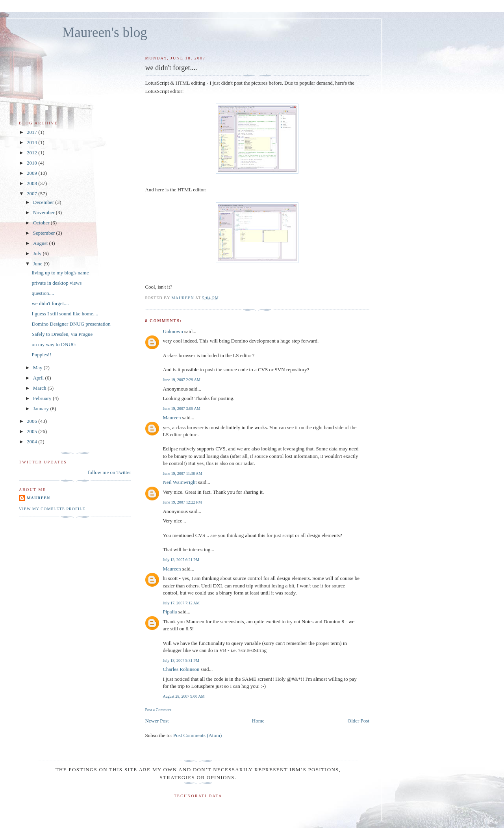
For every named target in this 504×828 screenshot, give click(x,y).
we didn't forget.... (50, 303)
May (38, 368)
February (43, 398)
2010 (32, 163)
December (44, 202)
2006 (32, 421)
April (39, 378)
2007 (32, 194)
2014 (32, 142)
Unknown (173, 331)
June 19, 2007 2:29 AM (181, 380)
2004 (32, 442)
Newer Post (157, 721)
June (38, 264)
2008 (32, 183)
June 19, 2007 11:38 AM (182, 473)
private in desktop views (57, 283)
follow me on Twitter (109, 472)
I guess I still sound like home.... (65, 314)
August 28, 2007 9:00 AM (183, 696)
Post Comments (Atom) (198, 735)
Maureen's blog (105, 32)
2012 (32, 153)
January (42, 408)
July (38, 253)
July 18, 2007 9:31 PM (181, 660)
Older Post (359, 721)
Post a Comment (158, 710)
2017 (32, 132)
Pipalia (170, 612)
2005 (32, 431)
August (41, 243)
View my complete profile (52, 509)
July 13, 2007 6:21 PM (181, 560)
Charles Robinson (181, 669)
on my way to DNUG (54, 344)
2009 (32, 173)
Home (258, 721)
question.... (43, 293)
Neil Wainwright (180, 482)
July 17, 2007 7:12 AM (181, 603)
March (40, 388)
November (44, 212)
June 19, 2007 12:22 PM (182, 502)
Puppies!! (41, 355)
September (45, 233)
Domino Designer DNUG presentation (71, 324)
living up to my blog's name (60, 273)
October (42, 223)
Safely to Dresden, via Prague (62, 334)
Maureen (172, 418)
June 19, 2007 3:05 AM (181, 408)
